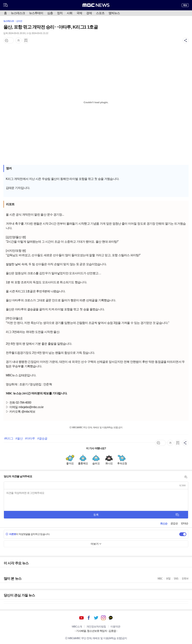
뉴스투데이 (36, 13)
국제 (79, 13)
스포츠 (100, 13)
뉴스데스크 (18, 13)
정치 (60, 13)
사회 (70, 13)
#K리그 (9, 438)
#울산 (19, 438)
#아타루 (30, 438)
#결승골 (42, 438)
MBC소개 (77, 627)
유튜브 (81, 618)
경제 (89, 13)
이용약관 (115, 627)
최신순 (164, 524)
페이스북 (89, 618)
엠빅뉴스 (114, 13)
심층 (50, 13)
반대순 (185, 523)
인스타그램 (103, 618)
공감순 (174, 523)
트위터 (96, 618)
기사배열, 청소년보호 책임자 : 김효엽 (96, 631)
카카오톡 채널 (111, 618)
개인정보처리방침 (96, 627)
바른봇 (11, 534)
